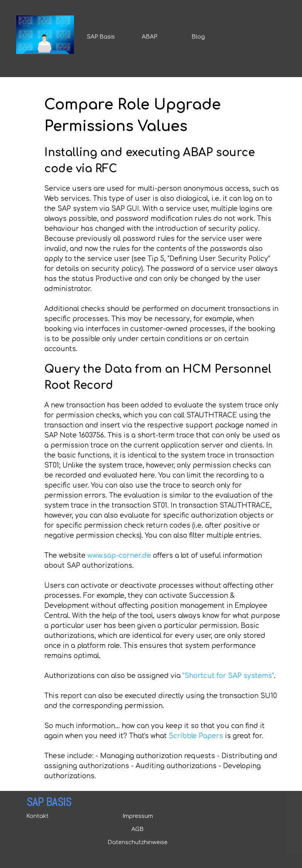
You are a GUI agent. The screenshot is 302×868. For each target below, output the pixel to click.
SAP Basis (101, 37)
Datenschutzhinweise (138, 842)
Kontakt (37, 816)
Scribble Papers (196, 736)
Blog (198, 37)
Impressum (138, 816)
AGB (138, 829)
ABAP (149, 37)
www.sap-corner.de (119, 556)
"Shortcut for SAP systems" (228, 676)
